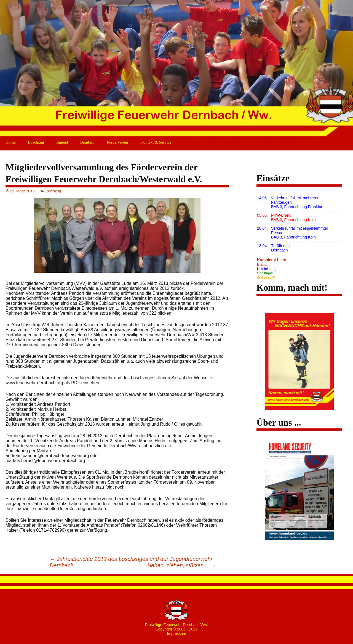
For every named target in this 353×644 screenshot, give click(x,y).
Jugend (62, 142)
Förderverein (117, 142)
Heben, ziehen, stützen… (182, 565)
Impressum (176, 634)
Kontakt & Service (156, 142)
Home (11, 142)
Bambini (87, 142)
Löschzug (36, 142)
